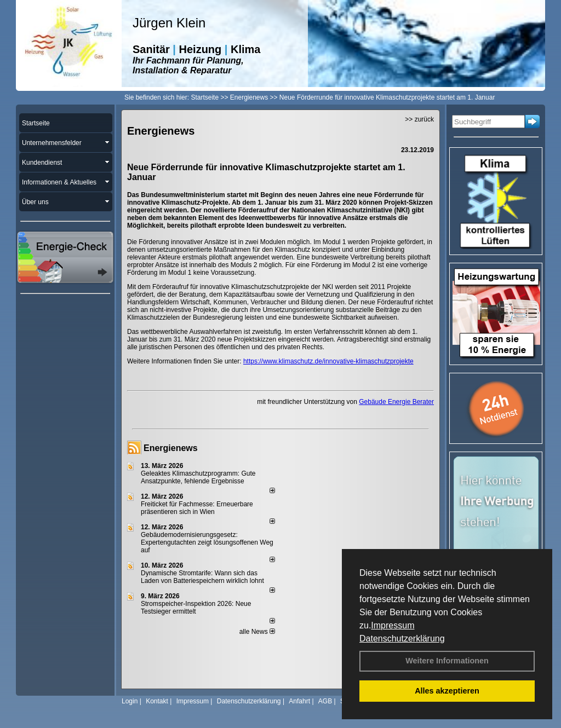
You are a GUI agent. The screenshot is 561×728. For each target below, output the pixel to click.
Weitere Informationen (447, 661)
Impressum (393, 625)
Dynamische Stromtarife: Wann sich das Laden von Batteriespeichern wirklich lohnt (202, 577)
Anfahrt (299, 701)
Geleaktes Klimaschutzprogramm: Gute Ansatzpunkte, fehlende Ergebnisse (198, 477)
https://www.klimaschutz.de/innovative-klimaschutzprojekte (328, 361)
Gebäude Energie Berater (396, 402)
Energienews (171, 448)
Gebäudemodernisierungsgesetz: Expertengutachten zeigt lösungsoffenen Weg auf (207, 542)
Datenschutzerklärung (402, 639)
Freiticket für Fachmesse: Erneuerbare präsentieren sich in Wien (197, 508)
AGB (325, 701)
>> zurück (419, 119)
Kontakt (157, 701)
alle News (257, 632)
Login (130, 701)
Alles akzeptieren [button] (447, 691)
